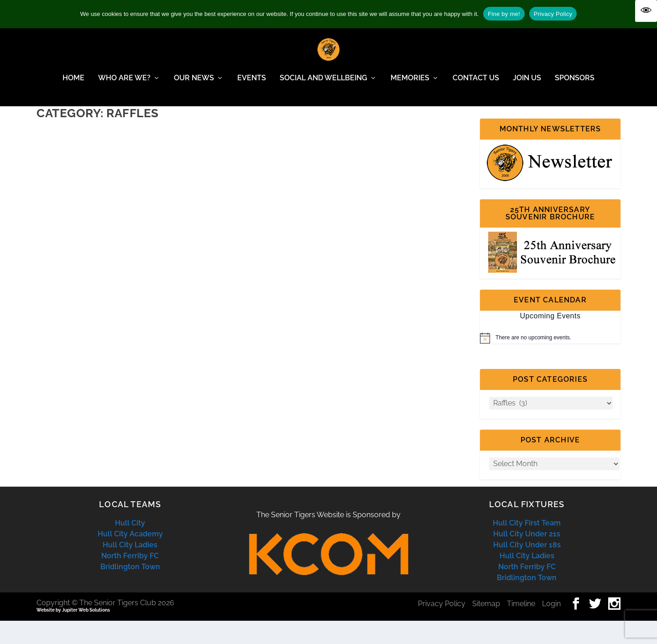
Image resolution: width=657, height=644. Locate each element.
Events (252, 85)
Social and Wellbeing (323, 85)
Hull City (130, 546)
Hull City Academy (130, 557)
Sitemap (486, 627)
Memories (410, 85)
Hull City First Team (527, 546)
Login (551, 627)
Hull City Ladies (130, 568)
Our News (194, 85)
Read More (73, 256)
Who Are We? (124, 85)
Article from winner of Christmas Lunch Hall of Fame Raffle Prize (356, 168)
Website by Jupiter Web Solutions (73, 633)
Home (73, 85)
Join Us (527, 85)
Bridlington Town (130, 590)
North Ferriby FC (130, 579)
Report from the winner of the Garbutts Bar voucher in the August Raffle (135, 168)
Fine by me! (504, 14)
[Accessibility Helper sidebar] (646, 11)
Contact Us (476, 85)
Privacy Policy (442, 627)
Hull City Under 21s (527, 557)
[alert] (550, 361)
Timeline (521, 627)
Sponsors (575, 85)
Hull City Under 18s (527, 568)
